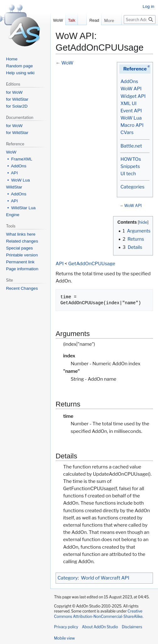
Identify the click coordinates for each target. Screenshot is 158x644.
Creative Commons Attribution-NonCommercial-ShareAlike (98, 614)
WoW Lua (131, 118)
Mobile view (64, 638)
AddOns (129, 81)
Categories (132, 187)
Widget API (133, 96)
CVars (127, 132)
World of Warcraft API (105, 578)
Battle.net (131, 146)
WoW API (131, 89)
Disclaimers (132, 627)
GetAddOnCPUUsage (92, 264)
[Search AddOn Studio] (140, 20)
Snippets (130, 166)
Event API (131, 111)
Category (68, 578)
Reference (135, 69)
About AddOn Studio (100, 627)
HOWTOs (131, 159)
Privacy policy (66, 627)
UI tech (128, 174)
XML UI (128, 104)
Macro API (132, 125)
